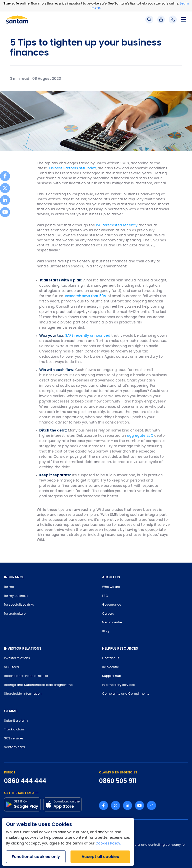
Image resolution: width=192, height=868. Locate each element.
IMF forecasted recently (117, 226)
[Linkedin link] (127, 805)
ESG (105, 596)
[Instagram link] (151, 805)
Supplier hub (111, 676)
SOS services (14, 739)
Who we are (111, 587)
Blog (105, 632)
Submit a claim (16, 721)
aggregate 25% (140, 436)
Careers (108, 614)
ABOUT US (111, 577)
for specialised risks (19, 605)
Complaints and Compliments (126, 694)
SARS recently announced (88, 336)
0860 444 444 (25, 781)
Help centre (110, 667)
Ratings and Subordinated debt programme (38, 685)
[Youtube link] (139, 805)
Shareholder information (23, 694)
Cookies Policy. (108, 844)
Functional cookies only (36, 857)
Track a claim (15, 730)
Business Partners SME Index (72, 168)
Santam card (14, 747)
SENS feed (11, 667)
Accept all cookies (100, 857)
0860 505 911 (118, 781)
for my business (16, 596)
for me (9, 587)
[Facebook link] (103, 805)
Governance (111, 605)
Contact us (111, 658)
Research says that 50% (86, 296)
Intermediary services (118, 685)
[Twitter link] (115, 805)
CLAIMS (11, 711)
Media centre (112, 623)
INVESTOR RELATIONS (23, 648)
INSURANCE (14, 577)
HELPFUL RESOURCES (120, 648)
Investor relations (17, 658)
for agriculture (15, 614)
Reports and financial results (26, 676)
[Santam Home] (17, 20)
